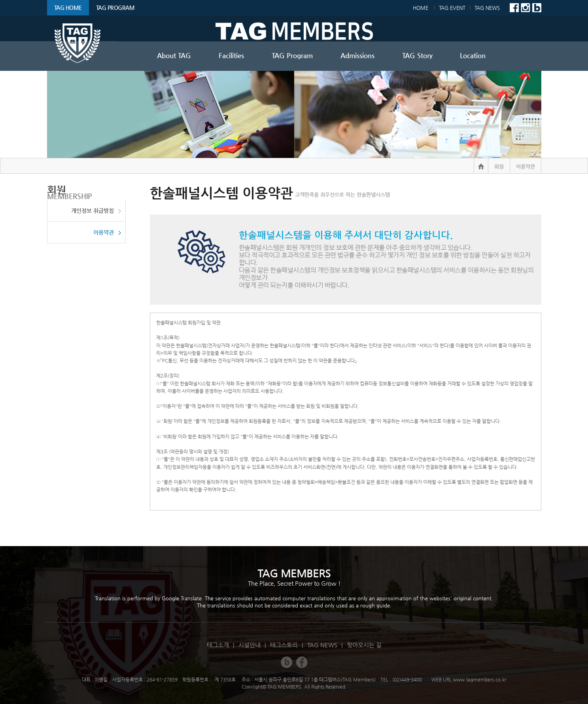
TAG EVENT (452, 8)
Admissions (357, 55)
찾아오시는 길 (364, 645)
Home (418, 8)
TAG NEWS (491, 8)
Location (473, 55)
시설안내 (250, 645)
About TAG (174, 55)
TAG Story (417, 55)
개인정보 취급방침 (93, 211)
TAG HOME (68, 8)
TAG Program (115, 8)
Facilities (231, 55)
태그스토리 (284, 645)
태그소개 (218, 645)
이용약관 (104, 232)
